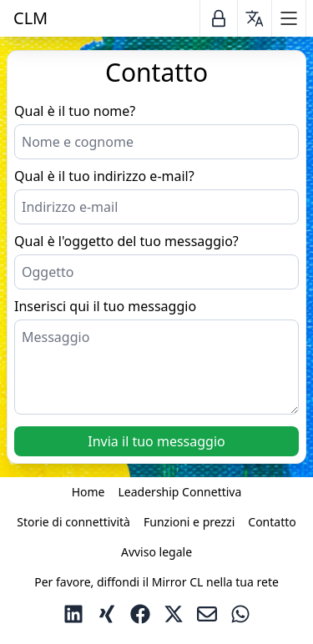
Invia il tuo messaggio (156, 441)
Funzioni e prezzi (189, 522)
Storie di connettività (73, 522)
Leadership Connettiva (180, 492)
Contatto (272, 522)
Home (88, 492)
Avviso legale (156, 552)
